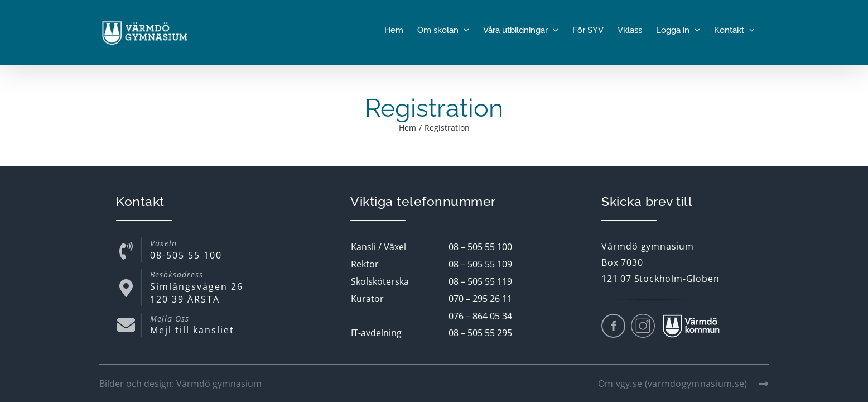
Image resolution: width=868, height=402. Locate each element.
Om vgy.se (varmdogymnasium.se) (683, 384)
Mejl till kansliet (192, 330)
